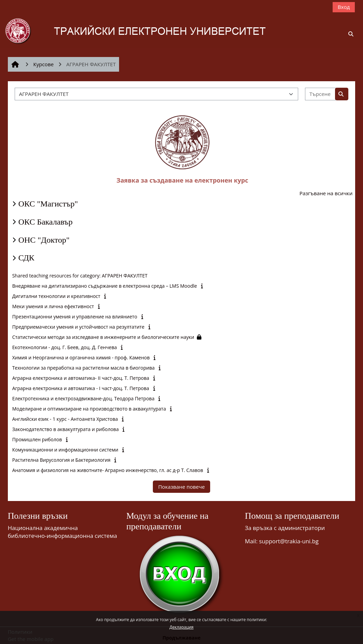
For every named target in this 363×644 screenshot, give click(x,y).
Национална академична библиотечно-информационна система (62, 532)
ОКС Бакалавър (46, 222)
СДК (26, 258)
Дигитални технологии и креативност (56, 296)
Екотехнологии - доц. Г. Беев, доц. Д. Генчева (65, 347)
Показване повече (182, 487)
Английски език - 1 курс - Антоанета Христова (65, 419)
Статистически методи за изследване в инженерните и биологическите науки (103, 337)
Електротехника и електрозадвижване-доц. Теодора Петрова (83, 398)
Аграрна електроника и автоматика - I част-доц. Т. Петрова (81, 388)
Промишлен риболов (37, 439)
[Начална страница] (145, 30)
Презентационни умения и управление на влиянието (75, 317)
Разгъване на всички (326, 193)
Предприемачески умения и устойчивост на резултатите (78, 327)
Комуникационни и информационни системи (65, 450)
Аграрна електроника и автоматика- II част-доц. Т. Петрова (81, 378)
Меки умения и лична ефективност (53, 306)
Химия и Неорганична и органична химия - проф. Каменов (81, 357)
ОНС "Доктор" (44, 240)
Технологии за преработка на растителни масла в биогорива (84, 368)
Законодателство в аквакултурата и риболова (66, 429)
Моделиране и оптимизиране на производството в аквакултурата (89, 409)
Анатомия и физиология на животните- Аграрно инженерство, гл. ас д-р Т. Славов (108, 470)
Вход (344, 7)
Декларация (181, 627)
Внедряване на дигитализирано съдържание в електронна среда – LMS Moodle (105, 286)
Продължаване (181, 638)
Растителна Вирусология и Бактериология (61, 460)
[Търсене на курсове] (320, 94)
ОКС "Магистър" (48, 204)
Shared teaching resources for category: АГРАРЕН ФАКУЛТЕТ (80, 276)
